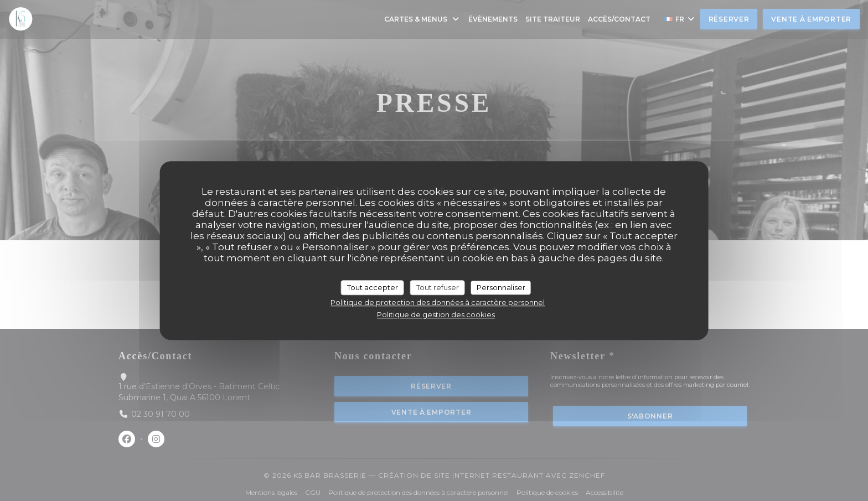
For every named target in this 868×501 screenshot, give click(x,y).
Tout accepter (373, 287)
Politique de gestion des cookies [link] (436, 314)
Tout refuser (438, 287)
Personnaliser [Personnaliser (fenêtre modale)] (501, 287)
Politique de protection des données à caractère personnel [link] (438, 302)
